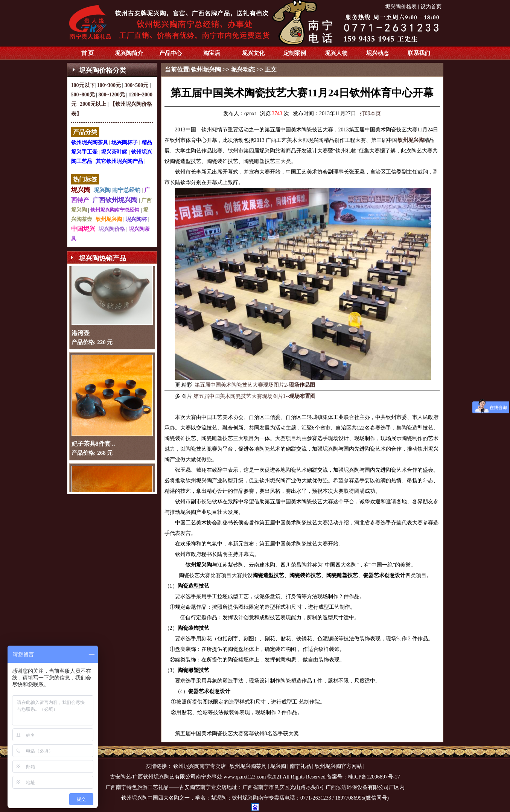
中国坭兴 (83, 229)
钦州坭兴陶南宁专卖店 (199, 766)
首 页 (88, 53)
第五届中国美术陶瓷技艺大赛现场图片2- (255, 385)
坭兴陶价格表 (401, 7)
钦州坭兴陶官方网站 (338, 766)
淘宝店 (212, 53)
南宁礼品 (300, 766)
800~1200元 (112, 95)
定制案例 (295, 53)
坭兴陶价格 (112, 229)
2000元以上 (93, 104)
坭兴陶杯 (136, 219)
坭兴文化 (253, 53)
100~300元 (109, 85)
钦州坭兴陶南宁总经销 (115, 210)
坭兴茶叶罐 (114, 152)
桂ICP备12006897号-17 (374, 777)
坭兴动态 (378, 53)
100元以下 (83, 85)
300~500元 (136, 85)
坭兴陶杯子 (125, 142)
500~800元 (83, 95)
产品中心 (171, 53)
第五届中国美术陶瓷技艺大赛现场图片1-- (254, 396)
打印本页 (370, 113)
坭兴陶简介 (129, 53)
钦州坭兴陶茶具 (90, 142)
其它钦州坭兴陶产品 (119, 161)
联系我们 (419, 53)
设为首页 (431, 7)
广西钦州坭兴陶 (115, 200)
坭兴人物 (336, 53)
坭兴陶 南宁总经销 (117, 190)
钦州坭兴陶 (109, 219)
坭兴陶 (81, 190)
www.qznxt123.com (245, 777)
